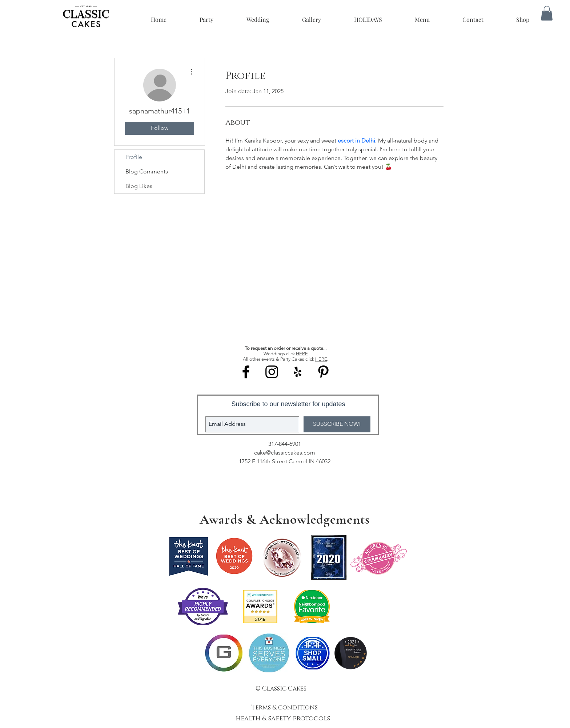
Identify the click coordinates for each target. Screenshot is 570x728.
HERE (302, 354)
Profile (134, 157)
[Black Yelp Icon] (298, 372)
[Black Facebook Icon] (246, 372)
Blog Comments (147, 171)
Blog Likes (139, 186)
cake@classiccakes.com (285, 453)
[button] (547, 13)
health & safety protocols (284, 719)
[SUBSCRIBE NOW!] (337, 424)
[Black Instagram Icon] (272, 372)
